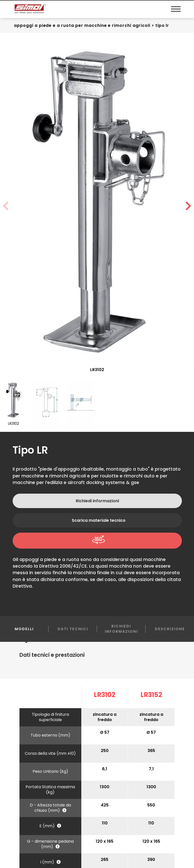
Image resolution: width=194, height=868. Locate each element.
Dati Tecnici (73, 628)
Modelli (24, 632)
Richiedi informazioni (97, 500)
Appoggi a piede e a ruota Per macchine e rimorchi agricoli (82, 25)
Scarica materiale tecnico (99, 520)
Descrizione (170, 628)
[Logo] (56, 9)
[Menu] (175, 9)
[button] (188, 206)
